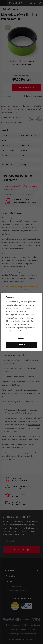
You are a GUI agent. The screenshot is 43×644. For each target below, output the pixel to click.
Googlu (16, 318)
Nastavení (22, 338)
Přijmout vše (21, 345)
